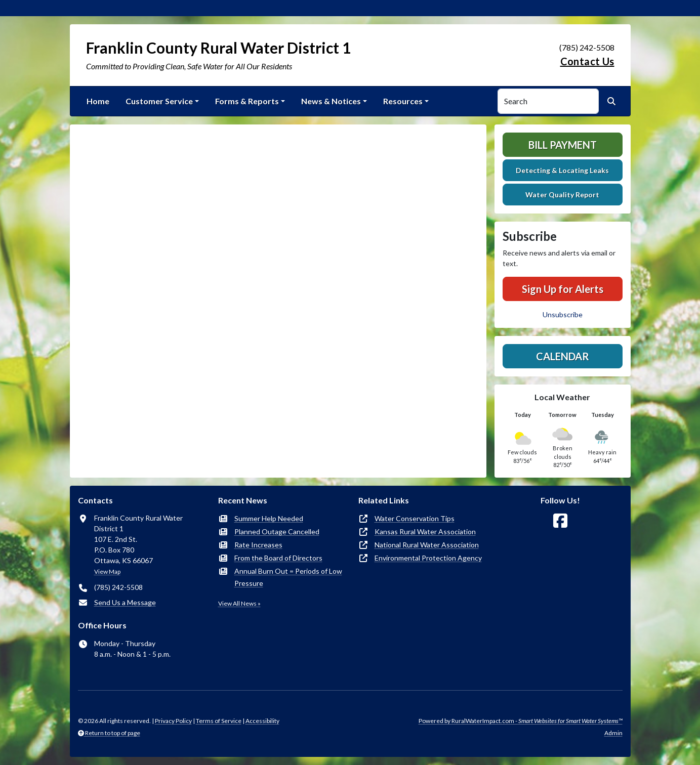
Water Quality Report (562, 195)
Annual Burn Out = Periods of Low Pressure (288, 577)
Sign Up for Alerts (563, 289)
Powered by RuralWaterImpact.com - (521, 721)
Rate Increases (258, 545)
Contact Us (587, 61)
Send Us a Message (125, 602)
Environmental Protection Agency (428, 558)
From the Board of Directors (278, 558)
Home (98, 101)
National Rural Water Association (427, 545)
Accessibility (262, 721)
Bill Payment (563, 145)
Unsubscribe (563, 314)
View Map (107, 571)
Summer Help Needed (269, 518)
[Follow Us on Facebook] (560, 521)
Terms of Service (219, 721)
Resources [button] (403, 101)
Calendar (563, 356)
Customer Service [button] (159, 101)
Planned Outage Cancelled (277, 532)
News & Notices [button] (331, 101)
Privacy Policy (173, 721)
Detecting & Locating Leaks (562, 170)
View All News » (239, 603)
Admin (613, 733)
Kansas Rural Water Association (425, 532)
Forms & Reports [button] (247, 101)
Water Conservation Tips (415, 518)
